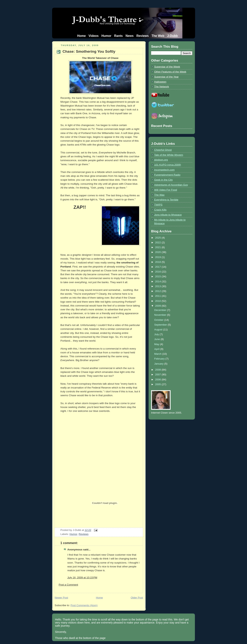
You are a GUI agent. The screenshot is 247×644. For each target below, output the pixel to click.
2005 (158, 384)
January (159, 364)
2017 (158, 267)
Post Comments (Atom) (84, 605)
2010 (158, 301)
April (157, 349)
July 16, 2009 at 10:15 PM (82, 578)
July (157, 334)
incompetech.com (164, 170)
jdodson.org (161, 160)
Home (81, 36)
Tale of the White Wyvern (169, 155)
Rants (118, 36)
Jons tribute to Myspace (168, 215)
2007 (158, 374)
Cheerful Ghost (163, 150)
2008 (158, 370)
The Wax (159, 195)
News (129, 36)
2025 (158, 238)
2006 (158, 380)
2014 (158, 281)
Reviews (143, 36)
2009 (158, 306)
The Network (162, 87)
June (157, 339)
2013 (158, 286)
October (159, 320)
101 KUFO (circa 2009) (168, 165)
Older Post (137, 598)
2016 (158, 272)
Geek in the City (163, 180)
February (160, 359)
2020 (158, 252)
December (161, 310)
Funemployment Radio (167, 175)
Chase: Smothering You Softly (89, 51)
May (157, 344)
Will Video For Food (166, 190)
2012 (158, 291)
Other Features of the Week (170, 72)
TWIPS (158, 205)
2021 (158, 247)
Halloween (160, 82)
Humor (106, 36)
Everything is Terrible (166, 200)
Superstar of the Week (167, 67)
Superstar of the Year (166, 77)
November (161, 315)
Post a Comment (68, 585)
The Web (158, 36)
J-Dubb (172, 36)
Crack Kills (160, 210)
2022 (158, 242)
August (159, 330)
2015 (158, 276)
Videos (94, 36)
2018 (158, 262)
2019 (158, 257)
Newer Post (61, 598)
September (161, 325)
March (158, 354)
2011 (158, 296)
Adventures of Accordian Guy (171, 185)
